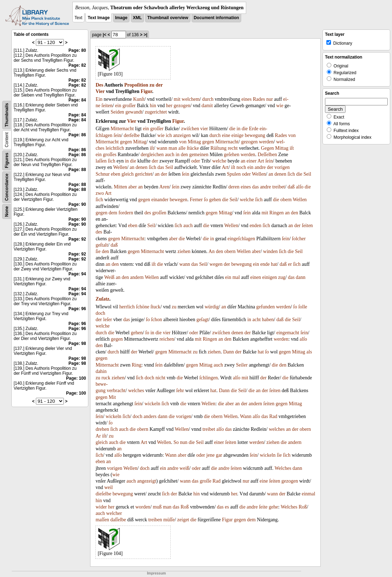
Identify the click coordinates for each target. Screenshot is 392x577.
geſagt (203, 320)
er (290, 264)
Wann (245, 416)
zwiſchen (190, 129)
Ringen (276, 213)
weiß (184, 468)
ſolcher (299, 239)
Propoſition (136, 85)
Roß (185, 507)
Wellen (120, 167)
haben (268, 320)
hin (153, 106)
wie (280, 106)
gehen (215, 200)
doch (100, 313)
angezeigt (147, 481)
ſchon (157, 320)
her (169, 106)
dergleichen (152, 155)
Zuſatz (102, 299)
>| (145, 35)
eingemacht (288, 333)
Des (99, 85)
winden (270, 251)
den (184, 155)
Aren (164, 187)
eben (116, 174)
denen (141, 167)
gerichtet (143, 174)
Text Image (99, 18)
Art (261, 161)
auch (170, 155)
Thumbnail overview (168, 18)
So (176, 442)
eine (226, 135)
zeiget (183, 520)
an (243, 161)
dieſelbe (103, 494)
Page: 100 (76, 378)
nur (269, 99)
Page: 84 (77, 100)
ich (169, 135)
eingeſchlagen (241, 239)
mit (177, 99)
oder (196, 161)
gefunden (265, 307)
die (232, 129)
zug (282, 277)
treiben (155, 520)
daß (291, 187)
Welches (283, 468)
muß (157, 507)
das (161, 167)
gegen (126, 142)
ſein (117, 135)
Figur (147, 91)
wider (101, 507)
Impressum (156, 573)
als (309, 352)
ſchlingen (209, 378)
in (239, 129)
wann (162, 148)
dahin (101, 371)
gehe (274, 507)
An (212, 251)
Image (122, 18)
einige (237, 135)
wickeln (152, 404)
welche (219, 161)
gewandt (134, 112)
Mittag (140, 142)
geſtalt (102, 245)
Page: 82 (77, 65)
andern (137, 277)
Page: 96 (77, 309)
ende (265, 264)
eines (246, 99)
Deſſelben (267, 155)
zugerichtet (156, 112)
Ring (136, 365)
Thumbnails (7, 115)
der (159, 85)
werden (266, 142)
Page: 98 (77, 344)
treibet (278, 187)
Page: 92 (77, 239)
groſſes (110, 155)
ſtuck (155, 307)
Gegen (268, 148)
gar (219, 455)
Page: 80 (77, 50)
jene (211, 455)
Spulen (234, 174)
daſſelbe (118, 520)
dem (113, 213)
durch (208, 99)
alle (182, 148)
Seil (169, 167)
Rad (273, 416)
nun (184, 442)
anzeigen (182, 135)
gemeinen (199, 155)
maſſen (102, 520)
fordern (126, 213)
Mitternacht (122, 129)
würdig (212, 307)
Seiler (242, 365)
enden (255, 226)
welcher (114, 513)
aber (133, 187)
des (148, 213)
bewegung (255, 135)
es (227, 507)
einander (160, 200)
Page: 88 (77, 170)
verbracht (116, 391)
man (173, 148)
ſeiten (107, 106)
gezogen (182, 106)
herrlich (127, 307)
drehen (102, 429)
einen (256, 277)
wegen (216, 264)
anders (150, 416)
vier (204, 129)
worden (143, 507)
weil (109, 487)
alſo (300, 187)
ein (118, 106)
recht (233, 148)
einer (252, 161)
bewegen (178, 200)
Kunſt (139, 99)
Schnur (103, 174)
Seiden (117, 112)
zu (152, 85)
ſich (112, 161)
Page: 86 (77, 135)
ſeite (263, 507)
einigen (269, 277)
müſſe (169, 520)
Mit (112, 397)
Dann (228, 352)
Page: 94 (77, 274)
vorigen (282, 167)
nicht (160, 378)
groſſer (129, 106)
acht (257, 320)
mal (236, 277)
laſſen (101, 161)
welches (136, 391)
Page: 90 (77, 204)
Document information (216, 18)
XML (137, 18)
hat (274, 264)
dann (301, 277)
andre (260, 167)
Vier (100, 91)
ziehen (184, 251)
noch (241, 167)
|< (104, 35)
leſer (108, 320)
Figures (7, 160)
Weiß (109, 277)
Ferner (196, 200)
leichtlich (115, 148)
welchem (191, 99)
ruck (106, 378)
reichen (167, 339)
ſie (98, 251)
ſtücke (193, 148)
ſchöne (142, 307)
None (7, 211)
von (292, 135)
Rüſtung (218, 148)
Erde (254, 129)
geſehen (232, 155)
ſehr (180, 391)
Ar (98, 436)
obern (286, 200)
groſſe (206, 481)
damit (207, 106)
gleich (128, 174)
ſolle (303, 307)
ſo (206, 200)
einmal (308, 494)
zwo (100, 193)
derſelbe (132, 135)
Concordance (7, 187)
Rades (259, 99)
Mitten (120, 187)
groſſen (159, 213)
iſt (152, 148)
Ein (99, 99)
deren (234, 187)
